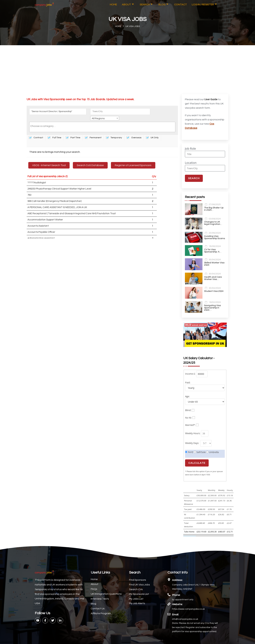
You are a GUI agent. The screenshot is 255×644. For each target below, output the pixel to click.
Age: (187, 391)
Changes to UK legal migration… (213, 223)
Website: (177, 599)
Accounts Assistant (38, 221)
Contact (181, 5)
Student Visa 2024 (214, 291)
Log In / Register (204, 5)
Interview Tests (100, 594)
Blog (163, 5)
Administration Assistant (41, 234)
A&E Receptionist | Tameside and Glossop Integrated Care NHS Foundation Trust (72, 209)
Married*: (190, 420)
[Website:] (169, 599)
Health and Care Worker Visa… (213, 278)
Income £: (190, 369)
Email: (175, 609)
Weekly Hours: (193, 428)
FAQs (94, 584)
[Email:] (169, 609)
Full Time (54, 133)
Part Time (73, 133)
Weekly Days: (192, 438)
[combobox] (160, 112)
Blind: (188, 405)
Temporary (114, 133)
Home (113, 5)
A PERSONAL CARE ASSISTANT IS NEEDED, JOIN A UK (57, 203)
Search (146, 5)
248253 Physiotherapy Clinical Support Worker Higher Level (59, 184)
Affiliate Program (101, 608)
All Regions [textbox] (153, 112)
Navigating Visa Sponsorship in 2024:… (212, 307)
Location (191, 163)
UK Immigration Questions (106, 589)
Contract (36, 133)
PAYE (189, 447)
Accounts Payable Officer (41, 227)
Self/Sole (200, 447)
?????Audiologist (37, 178)
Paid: (188, 377)
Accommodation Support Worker (45, 215)
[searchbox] (102, 121)
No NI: (188, 412)
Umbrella (212, 447)
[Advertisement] (127, 70)
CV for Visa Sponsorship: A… (213, 250)
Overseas (134, 133)
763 (29, 190)
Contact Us (98, 603)
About (128, 5)
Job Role (190, 149)
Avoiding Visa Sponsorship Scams (214, 237)
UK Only (152, 133)
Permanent (93, 133)
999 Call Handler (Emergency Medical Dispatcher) (54, 196)
